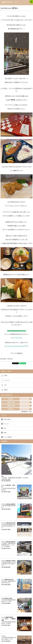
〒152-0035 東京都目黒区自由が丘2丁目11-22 (8, 581)
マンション (7, 380)
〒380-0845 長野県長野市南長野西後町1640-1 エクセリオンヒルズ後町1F (8, 544)
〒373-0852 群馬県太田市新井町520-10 (9, 488)
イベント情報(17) (8, 437)
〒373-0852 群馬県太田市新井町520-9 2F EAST (9, 600)
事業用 (6, 390)
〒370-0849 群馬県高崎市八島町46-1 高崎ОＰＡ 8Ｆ (9, 638)
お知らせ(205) (7, 419)
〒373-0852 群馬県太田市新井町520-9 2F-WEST (9, 620)
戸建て (6, 375)
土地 (5, 385)
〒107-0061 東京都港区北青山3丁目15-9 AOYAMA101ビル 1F (9, 525)
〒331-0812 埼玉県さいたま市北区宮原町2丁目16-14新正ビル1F (9, 563)
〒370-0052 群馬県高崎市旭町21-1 (9, 506)
